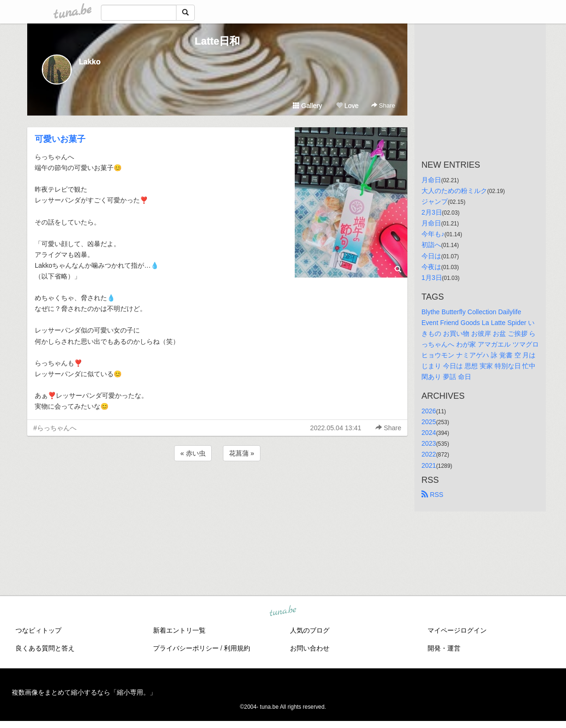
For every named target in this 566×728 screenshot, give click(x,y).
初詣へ (431, 245)
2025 (429, 422)
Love (347, 106)
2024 (429, 433)
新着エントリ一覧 (179, 630)
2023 (429, 443)
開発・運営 (444, 648)
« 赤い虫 (193, 453)
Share (383, 105)
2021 (429, 465)
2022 (429, 454)
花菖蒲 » (242, 453)
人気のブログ (310, 630)
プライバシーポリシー (186, 648)
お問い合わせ (310, 648)
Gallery (307, 106)
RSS (432, 495)
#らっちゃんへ (55, 428)
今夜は (431, 267)
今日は (431, 256)
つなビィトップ (38, 630)
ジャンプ (435, 201)
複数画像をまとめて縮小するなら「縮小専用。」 (84, 692)
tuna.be (283, 612)
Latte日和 (218, 41)
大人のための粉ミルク (454, 191)
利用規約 (237, 648)
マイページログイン (457, 630)
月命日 (431, 180)
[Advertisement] (217, 488)
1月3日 (432, 278)
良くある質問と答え (45, 648)
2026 (429, 411)
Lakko (90, 62)
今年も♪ (433, 234)
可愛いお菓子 (60, 139)
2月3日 (432, 212)
